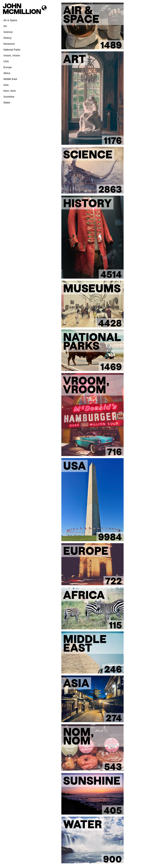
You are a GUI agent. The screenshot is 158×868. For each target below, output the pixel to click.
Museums (9, 44)
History (8, 38)
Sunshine (9, 97)
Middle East (10, 79)
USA (6, 61)
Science (8, 32)
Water (7, 102)
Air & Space (10, 20)
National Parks (12, 50)
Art (5, 26)
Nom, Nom (10, 91)
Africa (7, 73)
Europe (8, 67)
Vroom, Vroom (12, 55)
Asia (6, 85)
